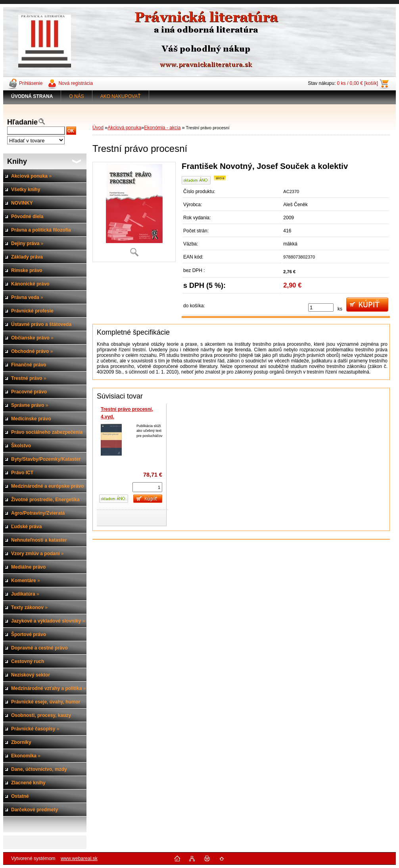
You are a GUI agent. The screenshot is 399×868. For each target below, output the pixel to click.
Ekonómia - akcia (162, 128)
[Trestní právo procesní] (134, 212)
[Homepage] (32, 96)
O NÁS (76, 96)
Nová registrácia (76, 83)
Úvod (98, 128)
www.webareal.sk (79, 858)
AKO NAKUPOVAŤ (121, 96)
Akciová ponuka (124, 128)
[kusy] (321, 308)
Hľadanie (22, 122)
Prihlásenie (31, 83)
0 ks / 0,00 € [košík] (358, 83)
